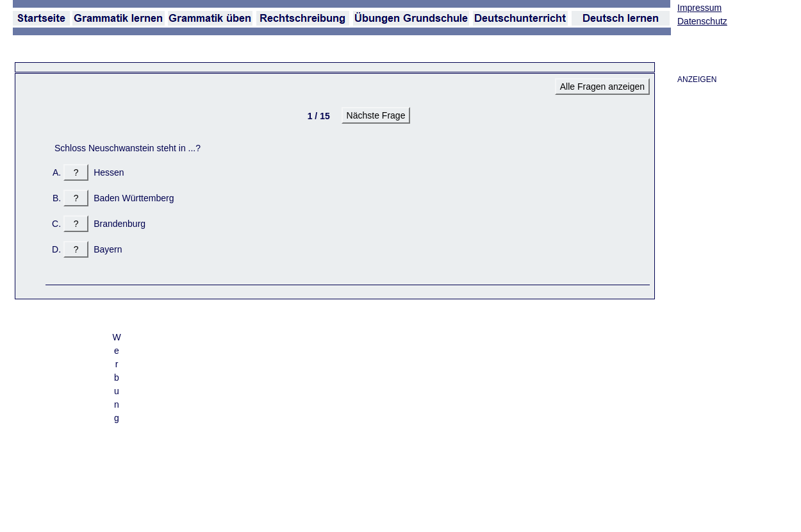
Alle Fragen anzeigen (602, 87)
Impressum (699, 8)
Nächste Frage (376, 115)
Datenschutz (702, 21)
